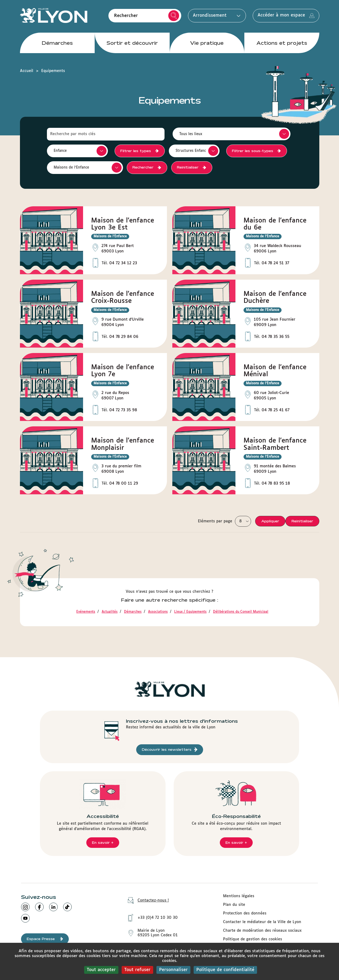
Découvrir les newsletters (170, 750)
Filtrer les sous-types (253, 150)
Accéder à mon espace (286, 16)
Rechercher (174, 16)
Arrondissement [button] (215, 16)
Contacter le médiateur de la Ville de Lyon (262, 922)
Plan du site (234, 905)
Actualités (110, 612)
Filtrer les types (136, 150)
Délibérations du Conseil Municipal (241, 612)
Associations (158, 612)
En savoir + (103, 842)
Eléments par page (215, 521)
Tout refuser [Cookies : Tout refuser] (137, 970)
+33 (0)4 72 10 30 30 (151, 918)
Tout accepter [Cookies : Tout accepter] (101, 970)
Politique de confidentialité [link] (225, 970)
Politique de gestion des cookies (253, 939)
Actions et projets (282, 43)
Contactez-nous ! (146, 901)
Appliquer (270, 521)
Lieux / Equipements (190, 612)
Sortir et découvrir (132, 43)
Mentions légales (239, 896)
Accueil (27, 71)
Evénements (86, 612)
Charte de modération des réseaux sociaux (262, 931)
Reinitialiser (188, 167)
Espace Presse (45, 939)
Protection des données (245, 913)
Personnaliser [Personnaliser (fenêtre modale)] (173, 970)
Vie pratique (207, 43)
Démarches (57, 43)
